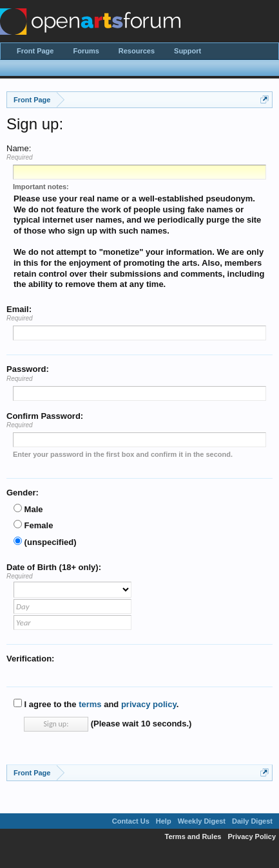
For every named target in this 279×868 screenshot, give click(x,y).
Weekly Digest (202, 821)
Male (28, 509)
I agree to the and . (96, 704)
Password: (28, 369)
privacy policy (149, 704)
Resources (137, 51)
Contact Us (131, 821)
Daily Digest (252, 821)
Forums (86, 51)
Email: (19, 309)
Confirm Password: (45, 416)
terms (90, 704)
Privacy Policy (252, 836)
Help (164, 821)
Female (33, 525)
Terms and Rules (193, 836)
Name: (19, 148)
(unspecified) (45, 542)
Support (188, 51)
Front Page (35, 51)
